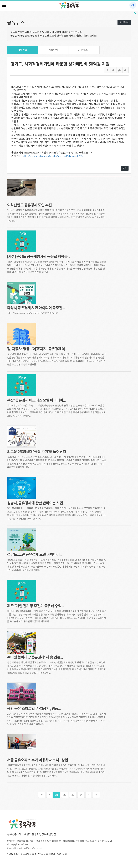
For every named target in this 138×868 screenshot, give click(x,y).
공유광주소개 (14, 834)
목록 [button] (125, 168)
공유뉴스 (22, 50)
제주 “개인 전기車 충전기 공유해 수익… (35, 606)
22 (65, 795)
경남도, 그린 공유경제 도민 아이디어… (35, 554)
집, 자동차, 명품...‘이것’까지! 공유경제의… (37, 349)
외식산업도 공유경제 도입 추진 (29, 205)
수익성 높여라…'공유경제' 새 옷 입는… (35, 657)
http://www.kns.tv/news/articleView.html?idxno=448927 (53, 156)
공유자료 (84, 50)
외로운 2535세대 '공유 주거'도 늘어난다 (37, 452)
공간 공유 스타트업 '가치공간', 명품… (34, 709)
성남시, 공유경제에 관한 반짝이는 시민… (36, 503)
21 (57, 795)
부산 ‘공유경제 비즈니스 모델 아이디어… (36, 400)
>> (96, 795)
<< (42, 795)
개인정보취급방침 (46, 834)
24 (81, 795)
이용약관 (29, 834)
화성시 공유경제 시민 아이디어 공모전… (36, 308)
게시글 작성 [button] (124, 22)
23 (73, 795)
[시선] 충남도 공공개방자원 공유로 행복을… (39, 256)
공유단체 (53, 50)
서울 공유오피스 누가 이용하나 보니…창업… (39, 760)
